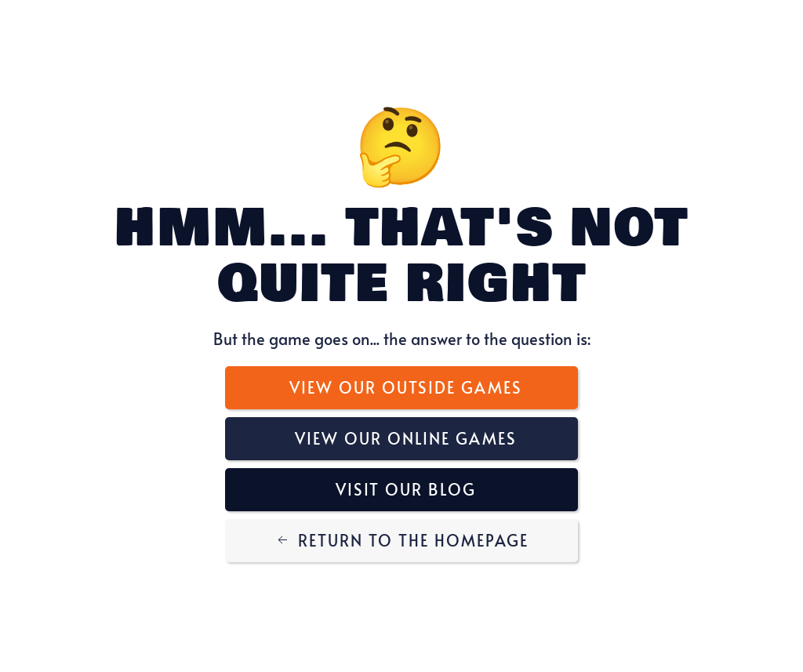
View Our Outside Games (406, 387)
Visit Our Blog (406, 489)
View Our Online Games (406, 438)
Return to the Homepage (401, 540)
